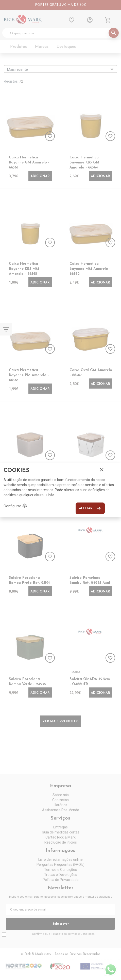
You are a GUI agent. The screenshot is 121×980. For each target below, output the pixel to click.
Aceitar (90, 508)
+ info (50, 495)
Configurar (15, 506)
